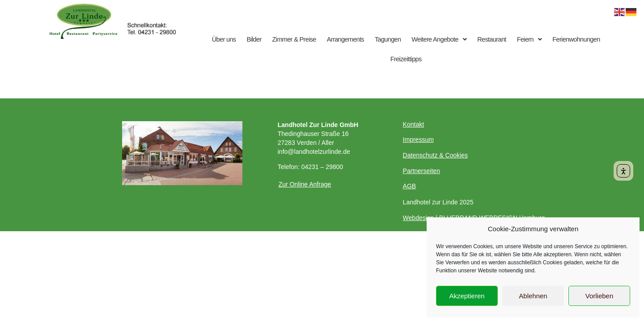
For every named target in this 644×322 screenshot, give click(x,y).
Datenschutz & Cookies (436, 155)
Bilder (254, 39)
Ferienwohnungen (576, 39)
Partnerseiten (422, 171)
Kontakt (413, 124)
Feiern (530, 39)
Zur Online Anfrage (305, 184)
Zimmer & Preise (294, 39)
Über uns (224, 39)
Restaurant (491, 39)
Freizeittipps (406, 59)
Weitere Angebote (439, 39)
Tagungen (388, 39)
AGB (410, 186)
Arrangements (345, 39)
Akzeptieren (467, 296)
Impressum (418, 140)
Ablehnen (533, 296)
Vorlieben (600, 296)
